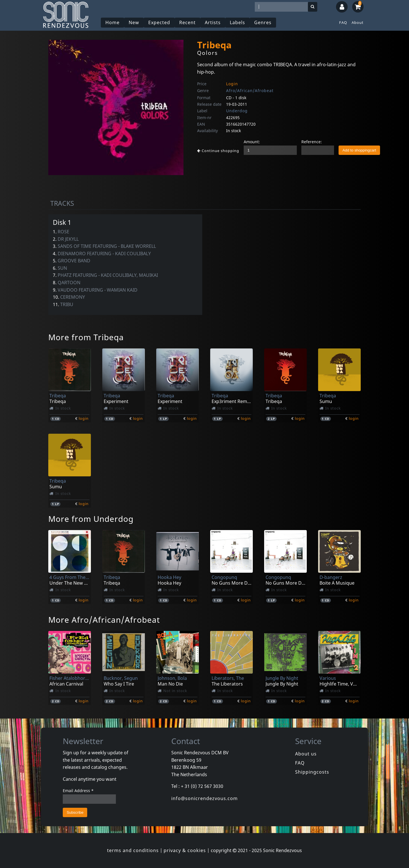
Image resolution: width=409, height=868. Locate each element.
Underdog (237, 111)
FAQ (343, 22)
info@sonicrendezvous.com (204, 798)
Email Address (78, 791)
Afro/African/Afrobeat (250, 91)
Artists (213, 22)
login (84, 418)
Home (112, 22)
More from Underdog (91, 519)
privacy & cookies (185, 850)
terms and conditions (133, 850)
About (358, 22)
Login (232, 84)
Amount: (252, 142)
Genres (263, 22)
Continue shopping (218, 151)
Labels (237, 22)
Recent (187, 22)
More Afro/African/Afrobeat (104, 620)
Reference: (312, 142)
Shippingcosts (312, 772)
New (134, 22)
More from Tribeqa (86, 337)
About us (306, 754)
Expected (159, 22)
